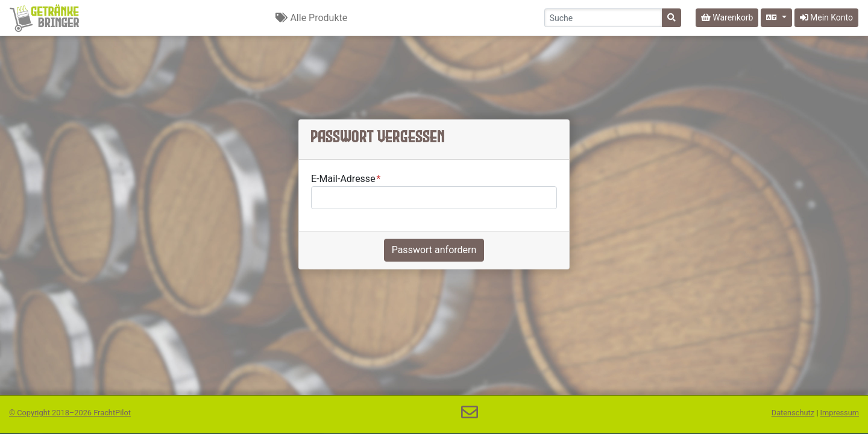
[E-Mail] (470, 413)
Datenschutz (793, 413)
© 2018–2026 (70, 413)
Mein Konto (826, 17)
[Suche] (671, 18)
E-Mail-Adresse (343, 179)
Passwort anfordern (434, 250)
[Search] (603, 18)
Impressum (840, 413)
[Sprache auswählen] (776, 18)
